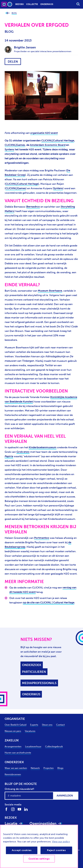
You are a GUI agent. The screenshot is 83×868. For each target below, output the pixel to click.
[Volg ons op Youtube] (19, 809)
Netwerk (35, 768)
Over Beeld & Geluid (16, 725)
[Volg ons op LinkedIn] (26, 809)
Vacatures (30, 731)
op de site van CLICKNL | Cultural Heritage (49, 602)
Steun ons (47, 725)
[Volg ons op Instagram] (13, 809)
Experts (34, 725)
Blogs (60, 768)
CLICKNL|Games (15, 145)
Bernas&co (33, 207)
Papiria (9, 456)
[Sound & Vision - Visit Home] (7, 4)
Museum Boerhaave (50, 291)
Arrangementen (13, 746)
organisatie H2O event (44, 133)
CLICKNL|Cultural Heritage (58, 140)
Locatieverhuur (33, 746)
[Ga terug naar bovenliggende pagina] (7, 13)
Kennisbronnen (13, 774)
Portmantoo (42, 538)
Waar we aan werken (16, 768)
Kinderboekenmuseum (43, 447)
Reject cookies (56, 850)
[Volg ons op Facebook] (6, 809)
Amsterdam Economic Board (48, 145)
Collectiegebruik (54, 746)
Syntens (9, 149)
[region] (39, 846)
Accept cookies (22, 850)
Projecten (49, 768)
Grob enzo (23, 452)
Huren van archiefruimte (18, 753)
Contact (60, 725)
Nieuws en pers (13, 731)
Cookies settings (39, 859)
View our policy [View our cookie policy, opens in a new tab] (61, 842)
